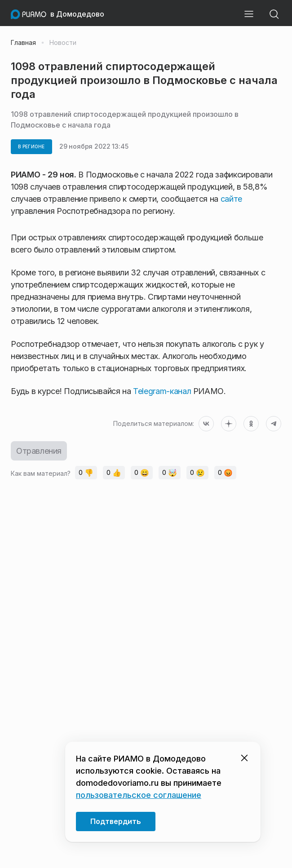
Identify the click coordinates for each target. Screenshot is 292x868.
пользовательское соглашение (139, 795)
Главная (23, 43)
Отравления (39, 451)
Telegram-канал (162, 391)
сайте (231, 199)
